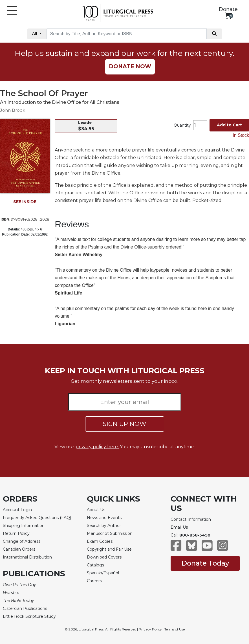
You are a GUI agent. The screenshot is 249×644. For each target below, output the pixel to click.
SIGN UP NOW (124, 424)
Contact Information (191, 519)
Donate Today (205, 563)
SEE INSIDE (25, 202)
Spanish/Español (103, 573)
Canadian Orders (19, 549)
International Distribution (27, 557)
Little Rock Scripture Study (29, 616)
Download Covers (104, 557)
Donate (228, 9)
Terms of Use (175, 629)
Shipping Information (24, 526)
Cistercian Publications (25, 608)
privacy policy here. (97, 447)
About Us (96, 510)
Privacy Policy (150, 629)
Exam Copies (100, 541)
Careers (94, 581)
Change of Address (22, 541)
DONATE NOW (130, 66)
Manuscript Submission (110, 533)
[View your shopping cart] (228, 16)
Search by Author (104, 526)
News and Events (104, 518)
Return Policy (16, 533)
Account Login (17, 510)
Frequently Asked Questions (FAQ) (37, 518)
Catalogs (95, 565)
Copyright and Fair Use (109, 549)
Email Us (179, 527)
